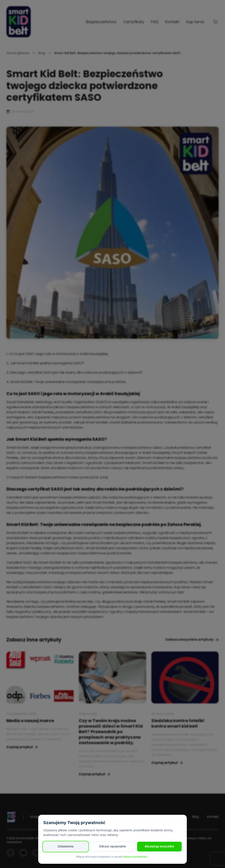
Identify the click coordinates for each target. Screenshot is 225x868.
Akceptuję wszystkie (159, 846)
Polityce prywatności (135, 857)
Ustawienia (65, 846)
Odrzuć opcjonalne (112, 846)
